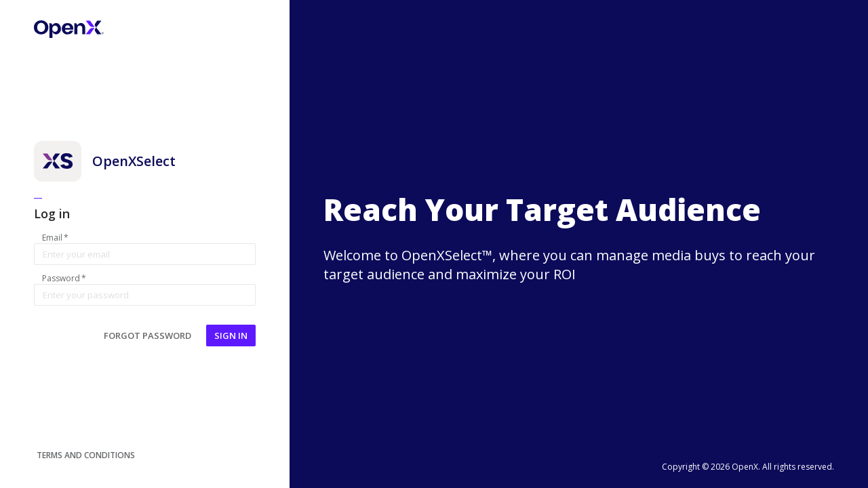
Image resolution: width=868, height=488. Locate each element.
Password (64, 279)
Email (55, 238)
